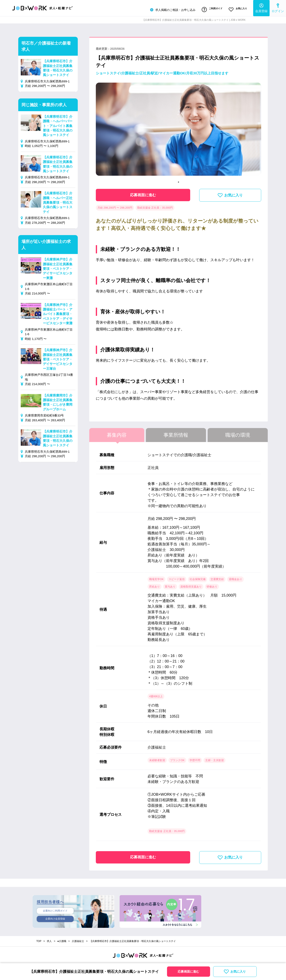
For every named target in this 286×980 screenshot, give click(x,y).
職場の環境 (238, 433)
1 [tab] (178, 180)
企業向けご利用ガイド (55, 909)
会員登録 (261, 7)
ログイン (278, 7)
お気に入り (237, 9)
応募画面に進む (143, 193)
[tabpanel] (178, 129)
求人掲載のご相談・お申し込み (168, 9)
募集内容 (117, 433)
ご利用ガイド (209, 9)
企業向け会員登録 (55, 918)
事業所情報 (176, 433)
